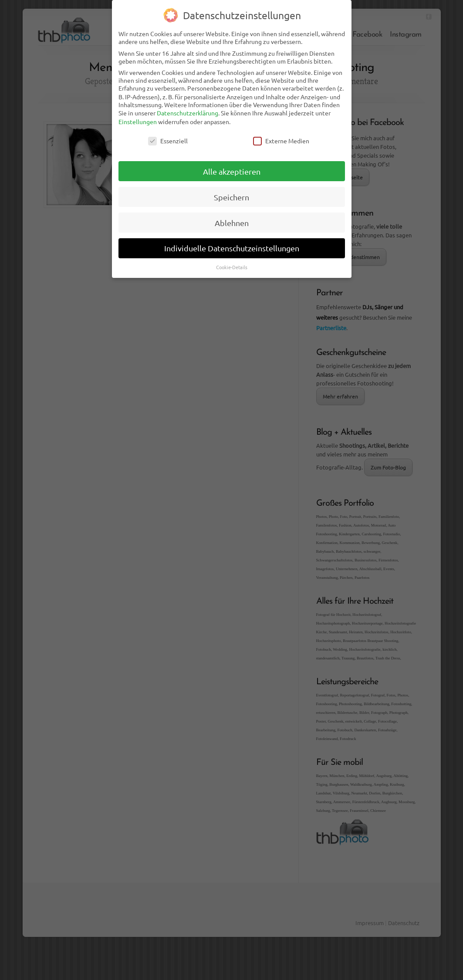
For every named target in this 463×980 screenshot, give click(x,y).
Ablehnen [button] (232, 216)
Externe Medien (281, 134)
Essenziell (168, 134)
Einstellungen (138, 115)
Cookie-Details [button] (232, 260)
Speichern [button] (231, 190)
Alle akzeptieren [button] (232, 164)
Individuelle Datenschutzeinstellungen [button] (232, 242)
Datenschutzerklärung (188, 106)
